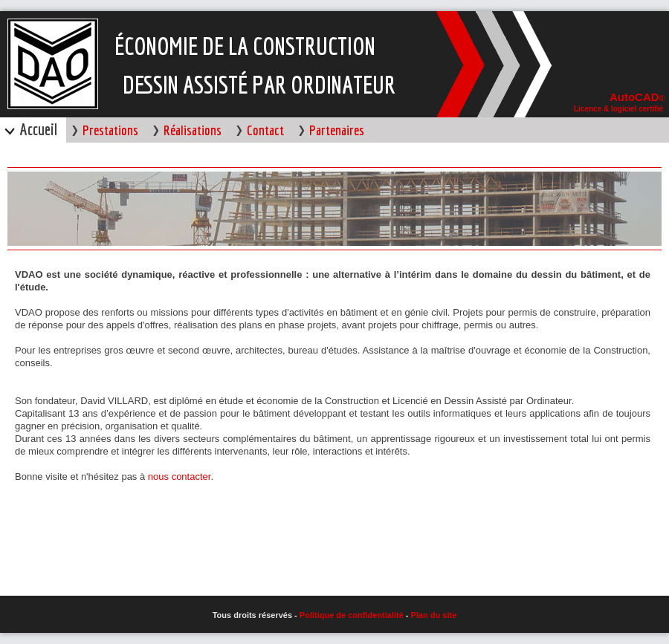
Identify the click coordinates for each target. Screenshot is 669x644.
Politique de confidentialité (353, 615)
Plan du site (434, 615)
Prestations (110, 130)
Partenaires (337, 130)
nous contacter (180, 477)
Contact (265, 130)
